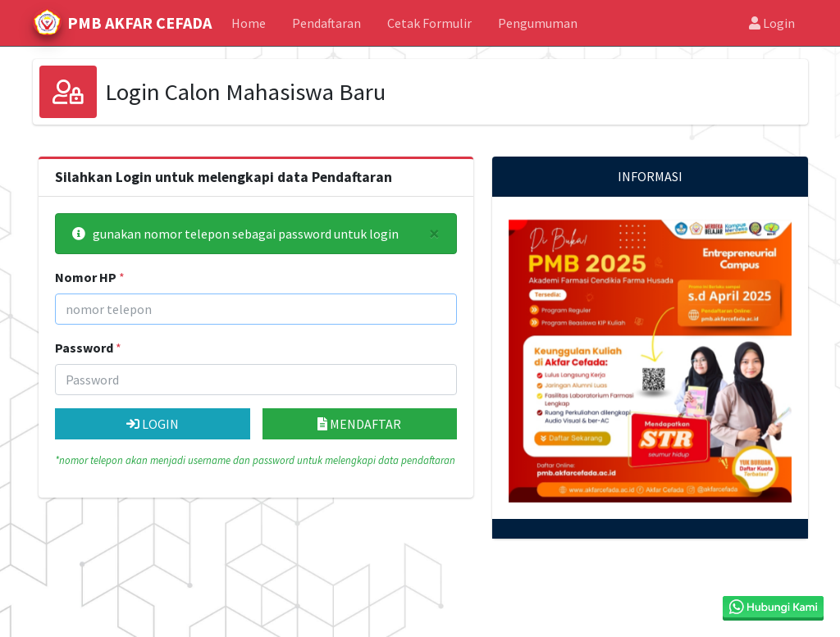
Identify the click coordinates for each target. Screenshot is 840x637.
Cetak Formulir (429, 23)
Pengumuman (538, 23)
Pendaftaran (326, 23)
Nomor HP (86, 277)
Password (84, 348)
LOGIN (153, 424)
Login (772, 23)
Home (249, 23)
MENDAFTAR (359, 424)
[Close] (434, 234)
